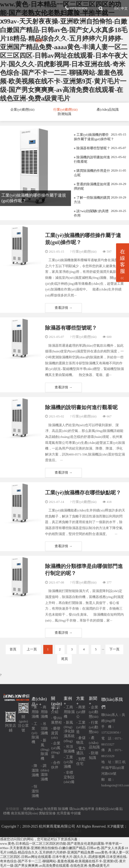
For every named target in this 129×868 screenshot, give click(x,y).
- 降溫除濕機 (35, 770)
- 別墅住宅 (81, 761)
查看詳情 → (63, 308)
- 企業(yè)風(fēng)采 (56, 750)
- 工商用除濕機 (69, 712)
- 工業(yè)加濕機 (68, 762)
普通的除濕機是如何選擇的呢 (92, 186)
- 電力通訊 (81, 751)
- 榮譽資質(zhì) (56, 733)
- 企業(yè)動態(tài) (94, 712)
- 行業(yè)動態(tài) (94, 727)
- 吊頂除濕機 (44, 728)
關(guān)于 (78, 24)
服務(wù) (64, 41)
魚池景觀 (51, 809)
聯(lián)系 (92, 41)
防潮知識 (64, 114)
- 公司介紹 (56, 710)
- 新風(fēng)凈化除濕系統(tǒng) (69, 732)
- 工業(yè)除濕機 (35, 733)
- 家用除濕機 (35, 712)
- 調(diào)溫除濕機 (45, 773)
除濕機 (63, 809)
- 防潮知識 (94, 755)
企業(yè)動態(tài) (22, 110)
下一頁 (114, 649)
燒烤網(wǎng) (33, 809)
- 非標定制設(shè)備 (69, 777)
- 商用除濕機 (44, 712)
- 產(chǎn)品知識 (94, 742)
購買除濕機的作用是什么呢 (92, 173)
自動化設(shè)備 (107, 809)
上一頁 (32, 649)
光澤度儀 (63, 813)
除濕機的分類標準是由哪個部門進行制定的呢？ (84, 570)
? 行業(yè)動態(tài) (83, 252)
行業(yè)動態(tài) (65, 110)
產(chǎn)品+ (46, 24)
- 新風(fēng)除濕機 (45, 749)
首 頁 (19, 24)
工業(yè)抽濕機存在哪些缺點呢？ (83, 493)
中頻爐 (76, 813)
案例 (103, 24)
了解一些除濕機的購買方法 (92, 200)
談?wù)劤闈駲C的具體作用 (91, 213)
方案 (18, 41)
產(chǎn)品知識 (108, 110)
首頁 (13, 649)
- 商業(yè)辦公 (81, 712)
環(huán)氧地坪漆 (82, 809)
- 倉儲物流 (81, 740)
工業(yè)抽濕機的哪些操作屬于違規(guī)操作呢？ (94, 137)
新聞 (39, 41)
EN (116, 9)
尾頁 (64, 659)
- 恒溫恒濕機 (35, 791)
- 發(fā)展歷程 (56, 720)
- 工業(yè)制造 (81, 727)
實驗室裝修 (47, 813)
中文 (124, 9)
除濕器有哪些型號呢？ (92, 148)
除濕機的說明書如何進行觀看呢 (92, 159)
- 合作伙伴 (56, 765)
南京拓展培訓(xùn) (24, 813)
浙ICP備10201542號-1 (64, 831)
